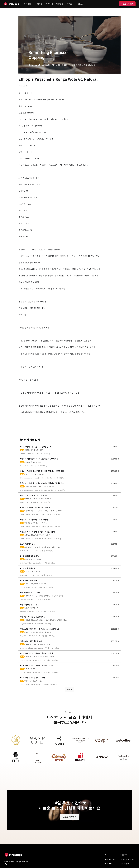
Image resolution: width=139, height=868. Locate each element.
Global (81, 4)
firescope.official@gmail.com (16, 861)
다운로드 (60, 4)
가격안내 (49, 4)
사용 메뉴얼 (125, 864)
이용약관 (124, 855)
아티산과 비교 (110, 859)
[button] (29, 4)
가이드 (40, 4)
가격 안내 (108, 864)
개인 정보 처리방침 (127, 859)
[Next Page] (70, 690)
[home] (11, 4)
